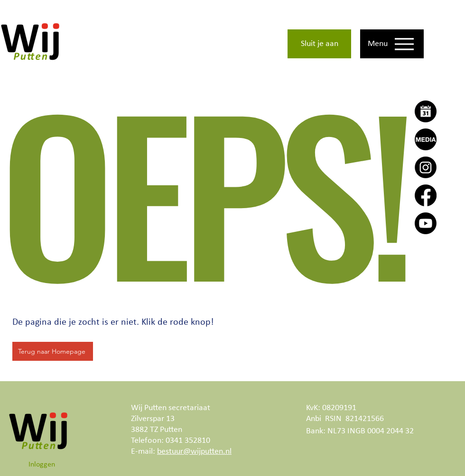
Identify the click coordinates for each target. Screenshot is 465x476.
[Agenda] (426, 111)
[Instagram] (426, 167)
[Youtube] (426, 223)
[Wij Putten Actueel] (426, 139)
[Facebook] (426, 195)
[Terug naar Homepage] (53, 351)
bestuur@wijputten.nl (194, 452)
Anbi (314, 419)
